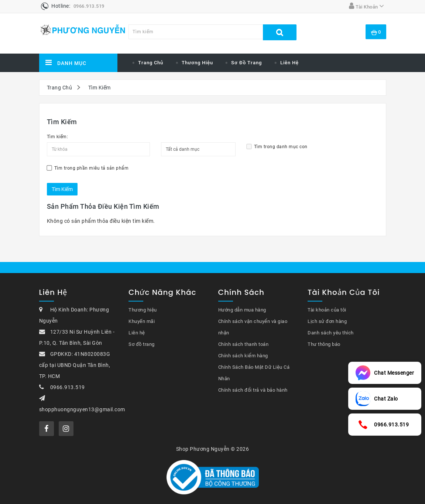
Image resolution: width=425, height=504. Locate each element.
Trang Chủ (60, 88)
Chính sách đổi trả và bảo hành (253, 390)
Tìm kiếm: (58, 137)
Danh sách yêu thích (331, 333)
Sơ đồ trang (246, 63)
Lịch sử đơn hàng (327, 321)
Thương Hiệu (197, 63)
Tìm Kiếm (100, 88)
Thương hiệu (143, 310)
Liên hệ (289, 63)
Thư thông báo (324, 344)
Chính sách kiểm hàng (243, 356)
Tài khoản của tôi (327, 310)
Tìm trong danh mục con (277, 147)
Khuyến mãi (142, 321)
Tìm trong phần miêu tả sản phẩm (88, 168)
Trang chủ (151, 63)
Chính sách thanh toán (244, 344)
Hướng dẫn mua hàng (242, 310)
